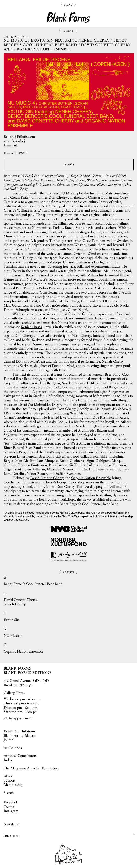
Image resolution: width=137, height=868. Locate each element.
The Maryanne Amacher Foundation (31, 768)
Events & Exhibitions (19, 731)
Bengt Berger (54, 374)
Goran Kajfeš (20, 197)
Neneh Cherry (113, 361)
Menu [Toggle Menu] (68, 4)
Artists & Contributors (20, 756)
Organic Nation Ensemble (91, 478)
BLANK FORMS (17, 668)
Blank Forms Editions (20, 735)
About (8, 776)
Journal (9, 740)
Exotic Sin (103, 318)
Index (8, 760)
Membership (13, 785)
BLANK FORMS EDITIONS (28, 673)
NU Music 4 (69, 193)
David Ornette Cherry (47, 478)
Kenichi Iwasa (31, 327)
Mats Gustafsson (117, 193)
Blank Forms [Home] (68, 18)
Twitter (9, 807)
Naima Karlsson (70, 323)
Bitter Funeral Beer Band (102, 374)
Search (9, 793)
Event (68, 30)
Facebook (11, 802)
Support (9, 780)
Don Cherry (66, 486)
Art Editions (13, 748)
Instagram (11, 811)
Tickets (68, 165)
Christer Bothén (100, 197)
